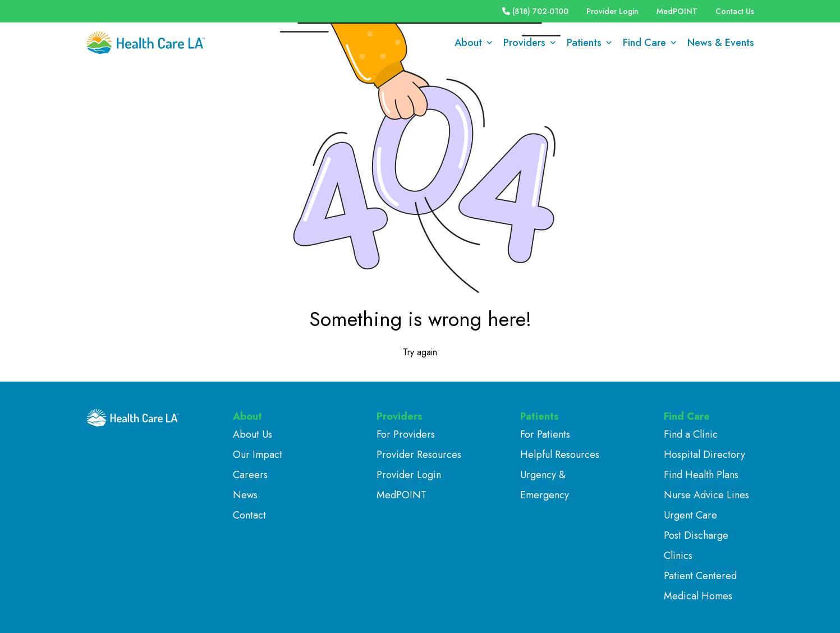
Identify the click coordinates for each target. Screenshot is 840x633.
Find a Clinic (691, 434)
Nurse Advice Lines (706, 495)
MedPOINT (677, 11)
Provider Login (612, 11)
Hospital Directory (704, 455)
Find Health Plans (701, 475)
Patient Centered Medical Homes (700, 586)
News (245, 495)
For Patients (545, 434)
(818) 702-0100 (535, 11)
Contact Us (735, 11)
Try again (420, 352)
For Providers (406, 434)
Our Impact (258, 455)
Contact (249, 515)
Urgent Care (690, 515)
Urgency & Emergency (545, 485)
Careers (250, 475)
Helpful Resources (560, 455)
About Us (253, 434)
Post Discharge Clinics (696, 545)
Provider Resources (419, 455)
